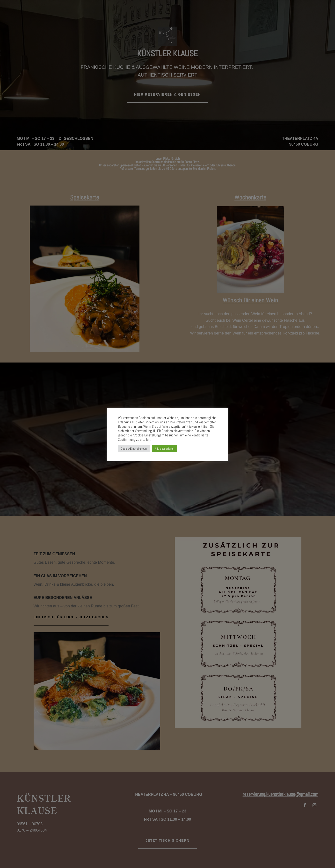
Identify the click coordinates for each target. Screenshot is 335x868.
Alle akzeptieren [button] (165, 449)
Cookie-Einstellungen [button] (134, 449)
